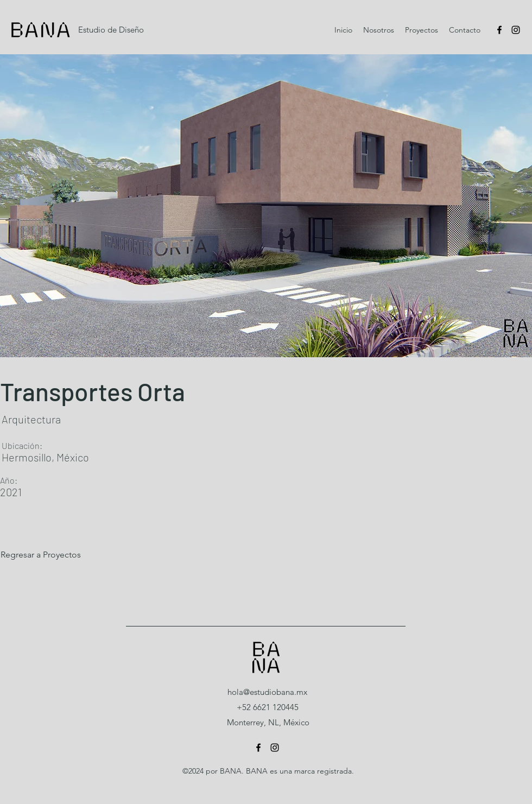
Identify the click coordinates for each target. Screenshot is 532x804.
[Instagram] (516, 30)
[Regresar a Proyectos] (61, 555)
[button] (266, 206)
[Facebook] (499, 30)
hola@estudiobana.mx (267, 692)
